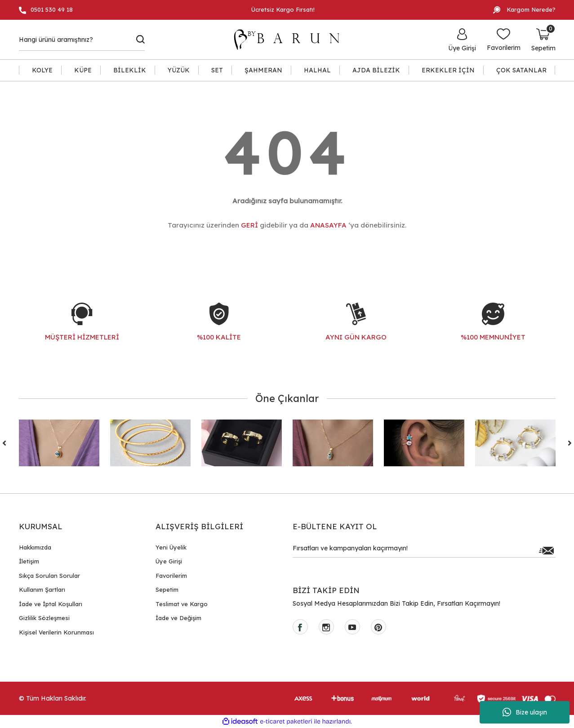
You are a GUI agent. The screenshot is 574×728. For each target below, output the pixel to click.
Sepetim (167, 590)
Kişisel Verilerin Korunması (56, 632)
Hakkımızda (35, 547)
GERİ (249, 225)
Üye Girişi (169, 561)
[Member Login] (462, 40)
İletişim (29, 561)
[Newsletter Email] (424, 550)
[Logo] (291, 40)
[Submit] (547, 550)
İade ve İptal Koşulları (51, 604)
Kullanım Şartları (42, 590)
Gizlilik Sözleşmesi (44, 618)
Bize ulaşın (525, 712)
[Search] (82, 40)
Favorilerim (171, 576)
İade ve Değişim (178, 618)
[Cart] (543, 40)
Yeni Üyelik (171, 547)
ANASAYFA (328, 225)
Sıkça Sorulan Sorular (49, 576)
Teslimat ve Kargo (182, 604)
